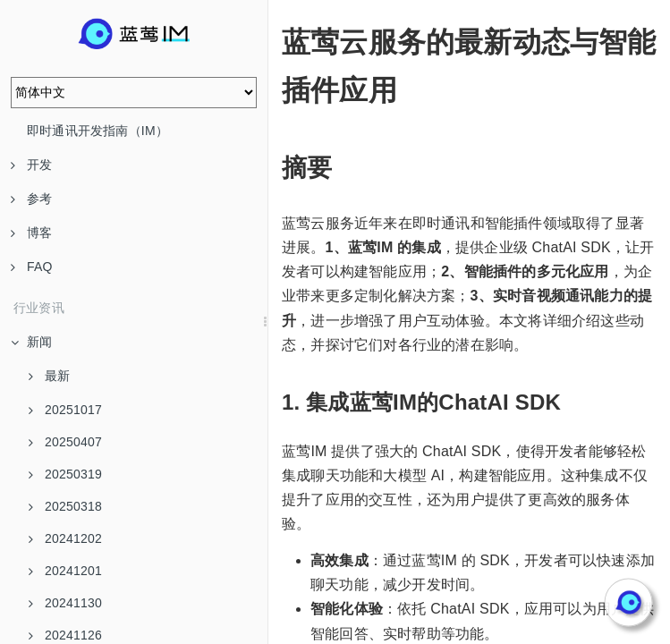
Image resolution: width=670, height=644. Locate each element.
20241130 (65, 603)
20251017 (65, 410)
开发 (31, 165)
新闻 (31, 342)
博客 (31, 233)
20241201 (65, 571)
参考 (31, 199)
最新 (49, 376)
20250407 (65, 442)
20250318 (65, 506)
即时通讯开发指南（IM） (98, 131)
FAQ (32, 267)
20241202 (65, 538)
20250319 (65, 474)
